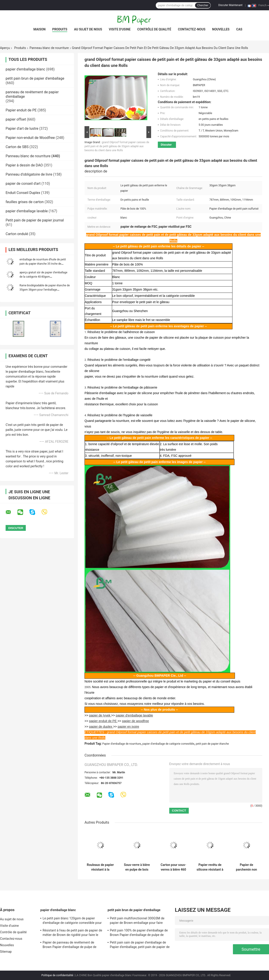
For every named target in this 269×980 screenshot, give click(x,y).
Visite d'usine (120, 29)
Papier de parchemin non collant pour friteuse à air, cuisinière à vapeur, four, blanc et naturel (246, 867)
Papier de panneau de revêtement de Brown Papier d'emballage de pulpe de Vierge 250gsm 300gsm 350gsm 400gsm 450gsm (72, 945)
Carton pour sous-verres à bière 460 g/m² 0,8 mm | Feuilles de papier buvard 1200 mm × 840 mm (173, 867)
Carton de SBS (17, 147)
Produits (60, 29)
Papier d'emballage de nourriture (121, 744)
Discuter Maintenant (230, 5)
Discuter (166, 145)
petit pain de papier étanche (212, 744)
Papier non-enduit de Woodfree (30, 138)
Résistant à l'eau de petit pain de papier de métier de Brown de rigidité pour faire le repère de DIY (72, 933)
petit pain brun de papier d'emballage (35, 78)
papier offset (16, 119)
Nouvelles (221, 29)
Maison (39, 29)
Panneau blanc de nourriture (49, 48)
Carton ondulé (17, 234)
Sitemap (6, 952)
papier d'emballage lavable (27, 211)
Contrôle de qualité (154, 29)
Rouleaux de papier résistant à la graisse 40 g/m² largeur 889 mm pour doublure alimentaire (100, 867)
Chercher (203, 5)
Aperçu (5, 48)
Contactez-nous (192, 29)
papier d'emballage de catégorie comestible (168, 744)
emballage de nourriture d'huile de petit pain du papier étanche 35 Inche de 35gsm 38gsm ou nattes (43, 264)
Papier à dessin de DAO (24, 165)
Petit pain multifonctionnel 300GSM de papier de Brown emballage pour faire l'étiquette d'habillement (137, 921)
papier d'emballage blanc (25, 69)
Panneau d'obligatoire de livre (29, 174)
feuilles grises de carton (25, 202)
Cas (239, 29)
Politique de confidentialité (57, 975)
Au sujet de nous (88, 29)
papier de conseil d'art (23, 184)
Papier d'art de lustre (22, 129)
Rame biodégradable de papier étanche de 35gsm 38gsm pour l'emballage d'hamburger (45, 290)
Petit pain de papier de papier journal (35, 220)
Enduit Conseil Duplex (23, 193)
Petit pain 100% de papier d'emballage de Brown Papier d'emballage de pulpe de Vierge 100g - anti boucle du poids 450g (139, 933)
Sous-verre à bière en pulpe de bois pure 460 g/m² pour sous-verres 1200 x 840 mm (137, 867)
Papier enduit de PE (21, 110)
